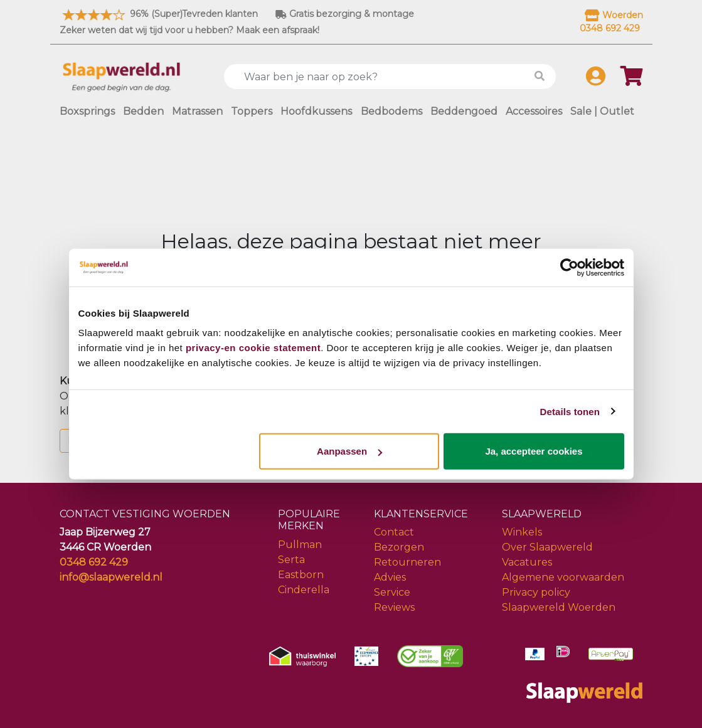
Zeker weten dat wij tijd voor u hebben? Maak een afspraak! (189, 30)
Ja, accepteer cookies (534, 451)
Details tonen (570, 411)
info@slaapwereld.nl (111, 577)
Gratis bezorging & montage (345, 14)
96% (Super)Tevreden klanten (159, 14)
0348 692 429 (94, 562)
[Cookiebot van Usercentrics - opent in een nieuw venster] (569, 267)
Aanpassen (349, 451)
